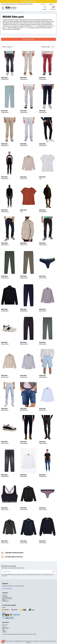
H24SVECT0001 (43, 278)
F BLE (40, 179)
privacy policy (4, 576)
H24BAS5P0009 (5, 477)
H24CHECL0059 (5, 377)
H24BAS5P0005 (5, 245)
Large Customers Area (7, 599)
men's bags (35, 26)
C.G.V (3, 626)
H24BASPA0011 (24, 311)
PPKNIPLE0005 (5, 311)
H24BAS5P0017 (5, 179)
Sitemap (12, 641)
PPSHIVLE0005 (24, 477)
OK (53, 571)
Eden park (4, 78)
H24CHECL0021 (43, 311)
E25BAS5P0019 (24, 79)
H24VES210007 (5, 543)
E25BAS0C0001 (43, 79)
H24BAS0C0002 (5, 278)
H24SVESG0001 (5, 510)
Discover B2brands (7, 588)
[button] (44, 4)
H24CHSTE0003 (5, 344)
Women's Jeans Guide (7, 598)
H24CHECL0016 (24, 179)
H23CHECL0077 (24, 245)
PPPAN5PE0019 (43, 477)
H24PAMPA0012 (43, 212)
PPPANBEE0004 (24, 410)
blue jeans (26, 28)
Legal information (5, 641)
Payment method (6, 628)
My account (5, 627)
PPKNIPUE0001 (43, 543)
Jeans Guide (5, 596)
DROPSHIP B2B (5, 601)
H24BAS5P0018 (24, 344)
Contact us (5, 632)
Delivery (4, 631)
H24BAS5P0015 (43, 245)
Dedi (44, 641)
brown (6, 28)
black (53, 26)
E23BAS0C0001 (5, 410)
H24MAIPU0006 (5, 212)
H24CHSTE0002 (5, 443)
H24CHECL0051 (24, 377)
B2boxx (4, 600)
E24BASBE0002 (43, 377)
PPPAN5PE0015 (43, 146)
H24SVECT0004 (43, 510)
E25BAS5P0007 (5, 79)
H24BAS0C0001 (43, 344)
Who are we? (5, 625)
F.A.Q (3, 630)
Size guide (4, 595)
